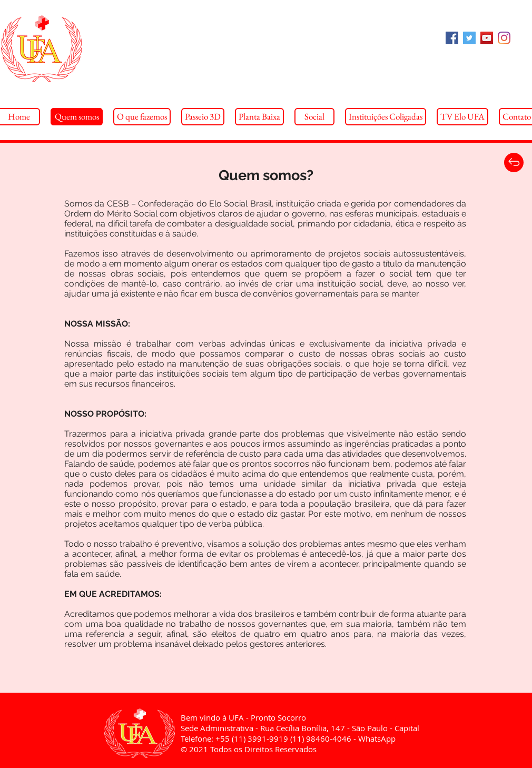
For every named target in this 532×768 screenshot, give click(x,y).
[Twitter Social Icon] (469, 38)
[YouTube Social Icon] (487, 38)
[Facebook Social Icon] (452, 38)
